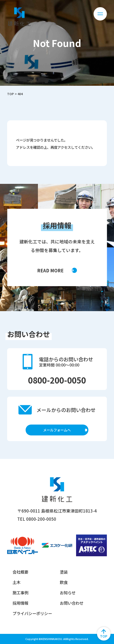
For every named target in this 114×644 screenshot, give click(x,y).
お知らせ (68, 593)
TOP (10, 94)
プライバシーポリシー (32, 613)
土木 (16, 582)
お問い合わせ (72, 603)
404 (20, 94)
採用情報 (20, 603)
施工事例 (20, 593)
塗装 (64, 572)
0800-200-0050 (57, 380)
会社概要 (20, 572)
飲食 (64, 582)
